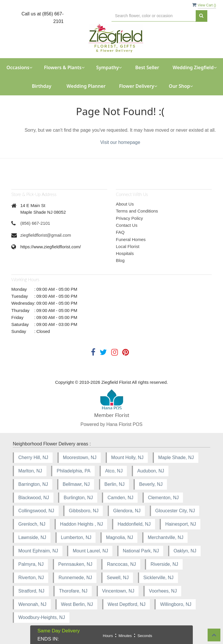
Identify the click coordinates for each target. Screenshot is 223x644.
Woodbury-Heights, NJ (42, 617)
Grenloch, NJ (32, 524)
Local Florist (128, 246)
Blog (120, 260)
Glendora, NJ (127, 511)
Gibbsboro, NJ (84, 511)
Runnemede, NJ (75, 578)
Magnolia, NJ (119, 537)
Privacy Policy (129, 218)
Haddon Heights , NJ (82, 524)
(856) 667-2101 (35, 223)
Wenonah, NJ (32, 604)
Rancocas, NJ (121, 564)
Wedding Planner (86, 86)
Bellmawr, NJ (76, 484)
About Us (125, 204)
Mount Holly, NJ (127, 457)
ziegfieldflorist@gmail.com (46, 235)
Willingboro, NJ (176, 604)
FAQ (120, 232)
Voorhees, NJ (163, 591)
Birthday (42, 86)
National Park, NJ (141, 551)
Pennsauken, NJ (75, 564)
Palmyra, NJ (31, 564)
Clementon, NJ (163, 498)
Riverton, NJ (31, 578)
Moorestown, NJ (80, 457)
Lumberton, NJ (76, 537)
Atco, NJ (114, 471)
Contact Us (127, 225)
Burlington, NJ (78, 498)
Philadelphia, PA (73, 471)
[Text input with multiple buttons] (154, 16)
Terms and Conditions (137, 211)
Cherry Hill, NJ (33, 457)
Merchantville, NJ (166, 537)
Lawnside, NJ (32, 537)
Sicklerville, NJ (159, 578)
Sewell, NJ (118, 578)
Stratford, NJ (31, 591)
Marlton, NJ (30, 471)
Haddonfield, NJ (134, 524)
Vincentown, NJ (118, 591)
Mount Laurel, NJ (90, 551)
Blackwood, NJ (34, 498)
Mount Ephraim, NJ (38, 551)
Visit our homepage (120, 142)
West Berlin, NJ (77, 604)
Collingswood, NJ (36, 511)
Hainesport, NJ (181, 524)
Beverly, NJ (151, 484)
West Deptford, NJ (127, 604)
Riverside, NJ (164, 564)
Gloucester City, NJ (175, 511)
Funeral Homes (131, 239)
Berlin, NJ (115, 484)
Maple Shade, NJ (176, 457)
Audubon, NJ (151, 471)
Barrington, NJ (33, 484)
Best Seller (147, 67)
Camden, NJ (120, 498)
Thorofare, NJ (73, 591)
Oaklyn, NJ (185, 551)
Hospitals (125, 253)
